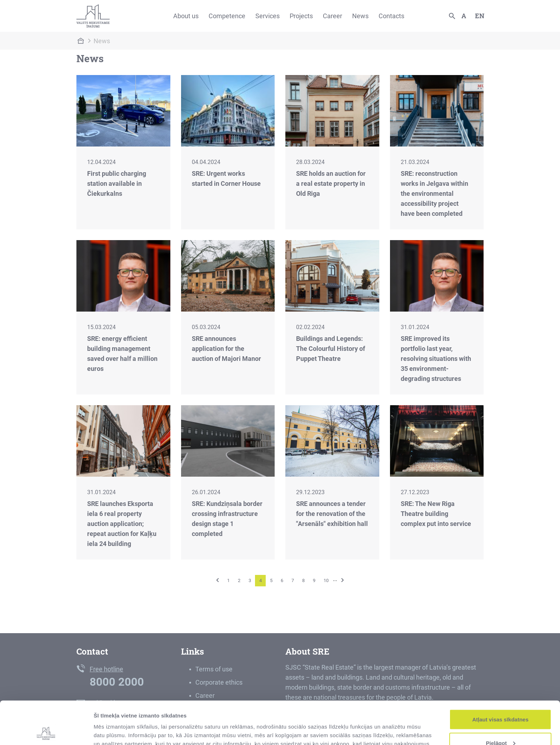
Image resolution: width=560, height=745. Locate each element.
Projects (301, 16)
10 (326, 580)
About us (186, 16)
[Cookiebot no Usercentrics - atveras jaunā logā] (46, 731)
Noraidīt (501, 726)
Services (267, 16)
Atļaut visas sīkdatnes (500, 679)
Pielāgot (501, 703)
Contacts (391, 16)
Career (332, 16)
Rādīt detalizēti (113, 723)
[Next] (342, 580)
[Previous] (217, 580)
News (360, 16)
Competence (227, 16)
